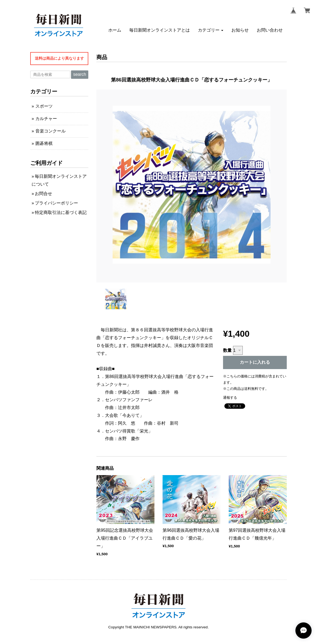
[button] (211, 30)
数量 (227, 350)
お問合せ (43, 194)
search (80, 74)
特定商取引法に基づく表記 (61, 212)
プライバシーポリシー (56, 203)
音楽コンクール (50, 131)
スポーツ (44, 106)
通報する (230, 398)
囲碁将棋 (44, 143)
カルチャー (46, 119)
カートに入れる (255, 362)
